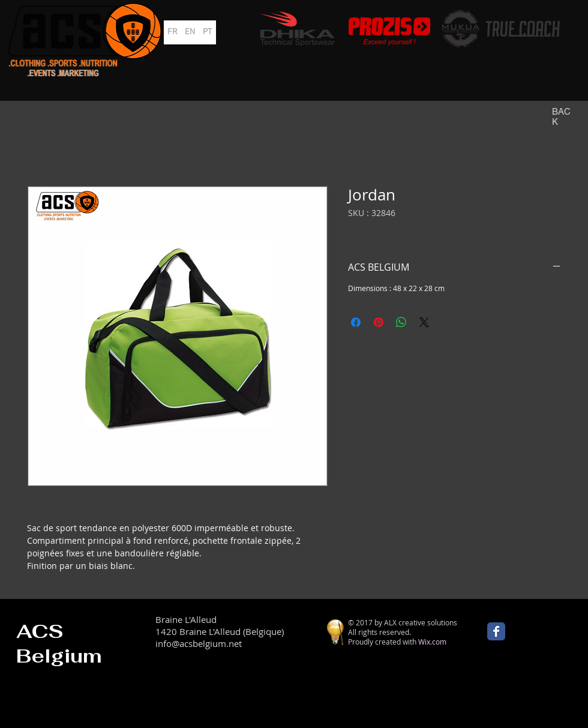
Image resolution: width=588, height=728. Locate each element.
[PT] (207, 32)
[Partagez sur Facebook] (356, 322)
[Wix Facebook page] (496, 631)
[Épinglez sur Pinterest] (379, 322)
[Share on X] (424, 322)
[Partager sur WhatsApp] (401, 322)
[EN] (190, 32)
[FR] (172, 32)
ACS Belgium (59, 643)
